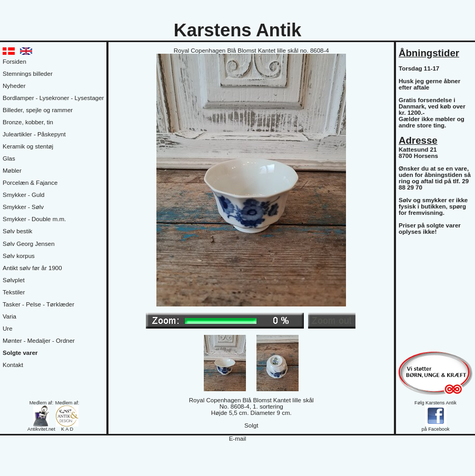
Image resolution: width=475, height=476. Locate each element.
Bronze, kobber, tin (28, 122)
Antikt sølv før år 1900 (32, 268)
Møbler (12, 171)
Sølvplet (14, 280)
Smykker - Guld (23, 195)
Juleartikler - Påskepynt (34, 134)
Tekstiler (14, 292)
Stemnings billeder (28, 74)
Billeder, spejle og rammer (38, 110)
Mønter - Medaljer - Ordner (39, 341)
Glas (9, 158)
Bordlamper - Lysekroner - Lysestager (53, 98)
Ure (8, 329)
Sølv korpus (19, 256)
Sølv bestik (17, 231)
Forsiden (14, 62)
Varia (9, 316)
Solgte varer (20, 353)
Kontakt (13, 365)
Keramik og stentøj (28, 146)
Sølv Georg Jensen (29, 244)
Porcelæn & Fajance (30, 183)
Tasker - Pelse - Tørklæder (38, 304)
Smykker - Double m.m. (34, 219)
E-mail (238, 439)
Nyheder (14, 86)
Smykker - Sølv (23, 207)
